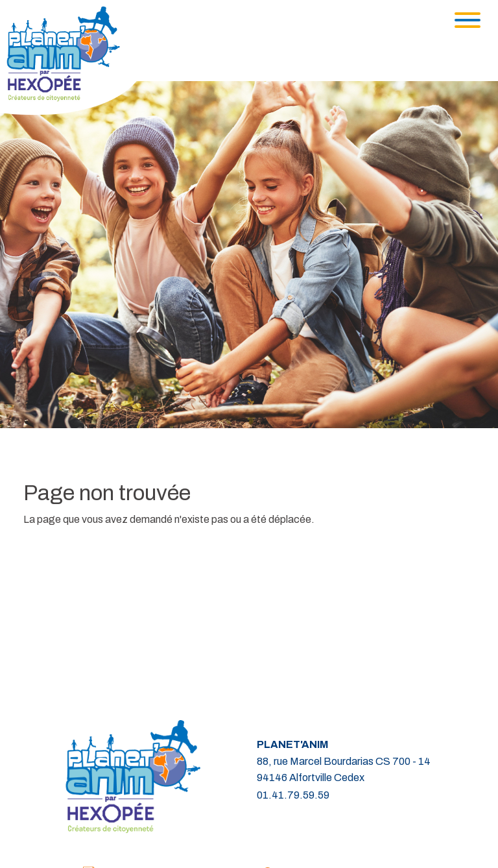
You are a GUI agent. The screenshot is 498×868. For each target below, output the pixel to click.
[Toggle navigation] (468, 20)
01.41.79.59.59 (293, 795)
